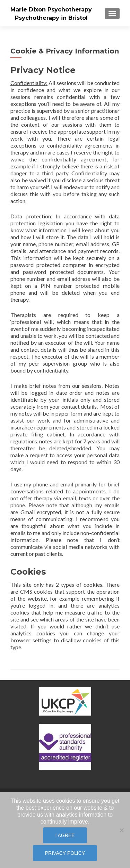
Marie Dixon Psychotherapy (51, 10)
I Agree (65, 835)
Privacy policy (65, 853)
